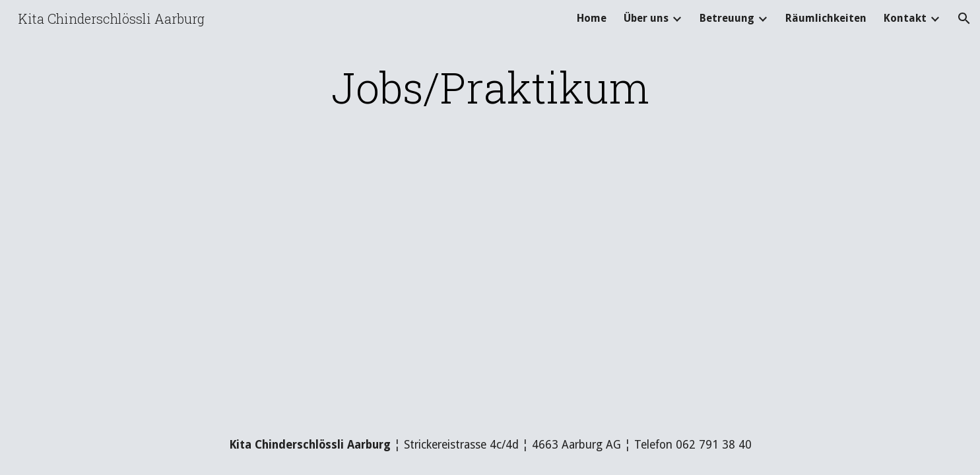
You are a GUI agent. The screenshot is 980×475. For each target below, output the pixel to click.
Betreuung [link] (727, 18)
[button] (964, 18)
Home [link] (592, 18)
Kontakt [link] (905, 18)
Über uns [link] (646, 18)
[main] (490, 87)
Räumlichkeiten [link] (826, 18)
